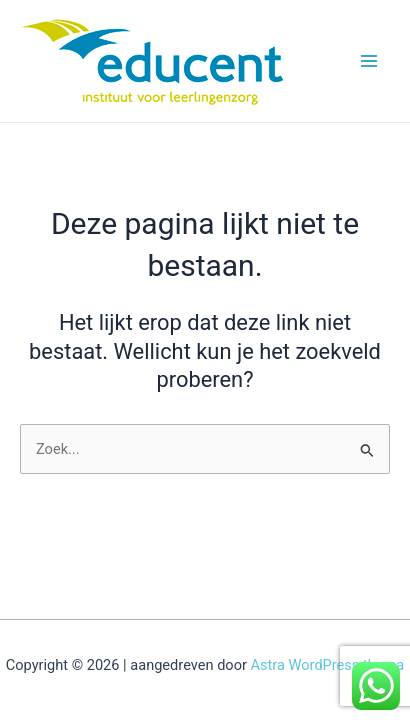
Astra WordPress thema (328, 665)
